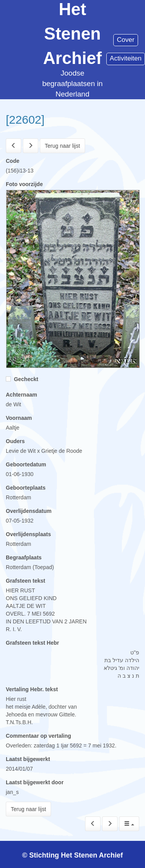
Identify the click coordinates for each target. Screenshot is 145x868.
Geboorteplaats (26, 488)
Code (13, 161)
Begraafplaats (24, 557)
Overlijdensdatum (29, 511)
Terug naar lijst (62, 146)
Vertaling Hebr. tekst (32, 689)
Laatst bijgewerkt (28, 759)
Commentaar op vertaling (38, 736)
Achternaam (21, 395)
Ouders (15, 441)
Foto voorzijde (24, 184)
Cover (125, 40)
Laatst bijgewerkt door (35, 782)
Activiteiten (126, 58)
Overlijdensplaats (28, 534)
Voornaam (19, 418)
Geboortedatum (26, 464)
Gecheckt (22, 379)
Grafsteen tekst (26, 581)
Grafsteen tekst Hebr (32, 643)
